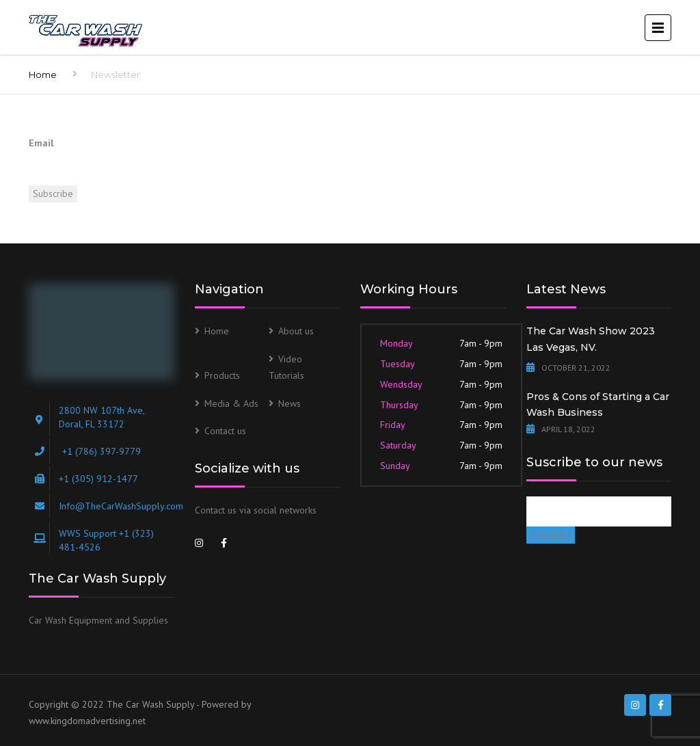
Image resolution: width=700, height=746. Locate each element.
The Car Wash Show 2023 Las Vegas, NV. (591, 339)
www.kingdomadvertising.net (87, 721)
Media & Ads (231, 403)
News (290, 403)
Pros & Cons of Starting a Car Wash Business (598, 405)
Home (43, 75)
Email (41, 143)
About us (296, 331)
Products (222, 375)
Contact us (225, 431)
